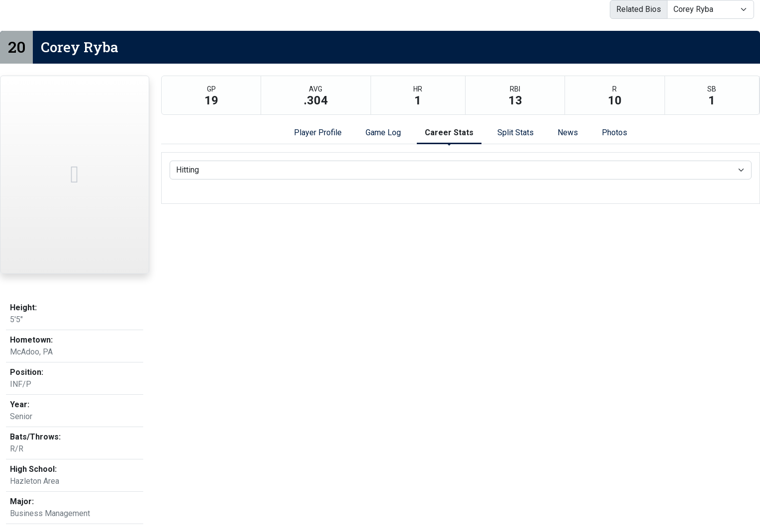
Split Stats (516, 133)
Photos (615, 133)
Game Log (383, 133)
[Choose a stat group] (461, 170)
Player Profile (318, 133)
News (568, 133)
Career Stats (449, 133)
